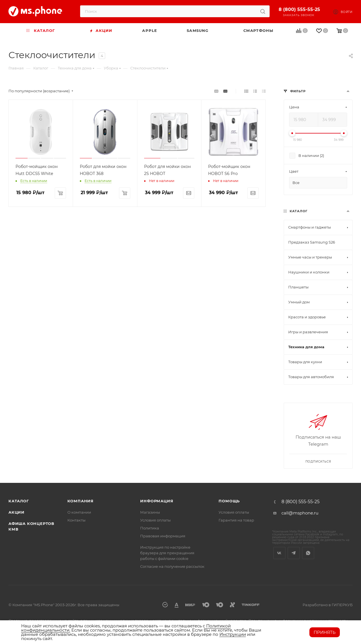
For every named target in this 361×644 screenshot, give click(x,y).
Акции (16, 512)
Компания (81, 501)
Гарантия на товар (236, 520)
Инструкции (233, 634)
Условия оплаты (155, 520)
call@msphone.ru (300, 513)
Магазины (150, 512)
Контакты (76, 520)
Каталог (19, 501)
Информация (157, 501)
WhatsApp (308, 553)
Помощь (229, 501)
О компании (79, 512)
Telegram (294, 553)
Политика (150, 528)
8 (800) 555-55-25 (299, 9)
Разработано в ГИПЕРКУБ (328, 605)
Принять (325, 632)
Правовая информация (163, 536)
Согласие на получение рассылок (172, 566)
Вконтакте (279, 553)
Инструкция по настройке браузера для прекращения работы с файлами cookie (167, 553)
